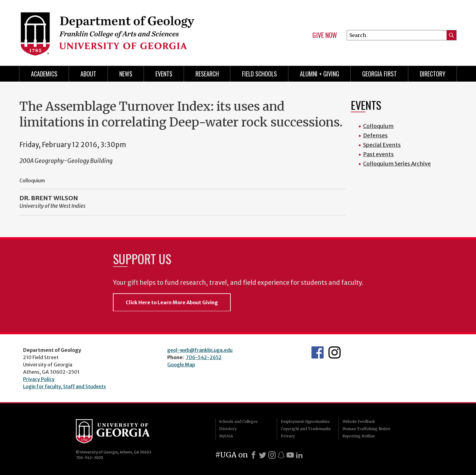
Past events (378, 154)
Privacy (288, 436)
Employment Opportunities (305, 421)
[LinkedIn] (299, 455)
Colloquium (378, 126)
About (88, 74)
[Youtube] (290, 455)
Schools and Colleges (238, 421)
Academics (44, 74)
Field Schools (259, 74)
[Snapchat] (281, 455)
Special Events (382, 145)
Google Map (181, 365)
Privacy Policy (39, 379)
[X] (263, 455)
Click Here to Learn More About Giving (172, 302)
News (126, 74)
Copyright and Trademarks (306, 429)
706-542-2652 (204, 357)
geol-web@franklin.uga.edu (200, 350)
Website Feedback (359, 421)
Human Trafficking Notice (366, 429)
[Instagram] (272, 455)
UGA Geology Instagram (335, 352)
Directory (433, 74)
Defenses (375, 135)
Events (164, 74)
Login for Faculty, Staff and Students (65, 386)
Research (207, 74)
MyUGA (226, 436)
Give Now (325, 35)
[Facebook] (253, 455)
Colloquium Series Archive (397, 164)
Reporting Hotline (359, 436)
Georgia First (379, 74)
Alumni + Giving (320, 74)
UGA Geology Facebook (318, 352)
